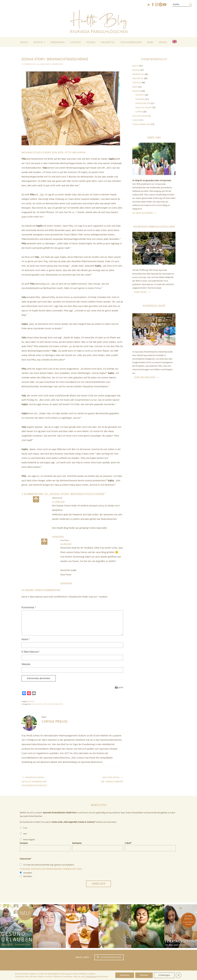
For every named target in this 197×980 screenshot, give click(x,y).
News (150, 42)
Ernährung (58, 42)
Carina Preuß (45, 64)
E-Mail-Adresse (31, 652)
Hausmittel (108, 42)
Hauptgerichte (143, 103)
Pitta (45, 704)
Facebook (153, 5)
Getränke (140, 99)
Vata (50, 704)
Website (26, 664)
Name (26, 639)
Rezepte (38, 42)
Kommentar (29, 607)
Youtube (165, 5)
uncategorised (140, 116)
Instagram (157, 5)
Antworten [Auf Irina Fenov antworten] (66, 583)
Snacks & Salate (143, 108)
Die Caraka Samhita (112, 779)
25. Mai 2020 (66, 544)
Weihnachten (57, 704)
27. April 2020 (58, 502)
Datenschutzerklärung (126, 972)
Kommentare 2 (58, 64)
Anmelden (99, 884)
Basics (24, 42)
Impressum (107, 972)
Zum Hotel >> (142, 292)
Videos (163, 42)
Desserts (140, 95)
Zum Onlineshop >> (146, 377)
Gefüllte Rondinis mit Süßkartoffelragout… (47, 781)
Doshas (91, 42)
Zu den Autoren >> (144, 213)
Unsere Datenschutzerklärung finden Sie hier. (52, 869)
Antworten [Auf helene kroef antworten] (58, 537)
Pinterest (161, 5)
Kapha (40, 704)
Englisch (149, 5)
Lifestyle (75, 42)
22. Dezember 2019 (29, 64)
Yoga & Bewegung (131, 42)
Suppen (139, 112)
